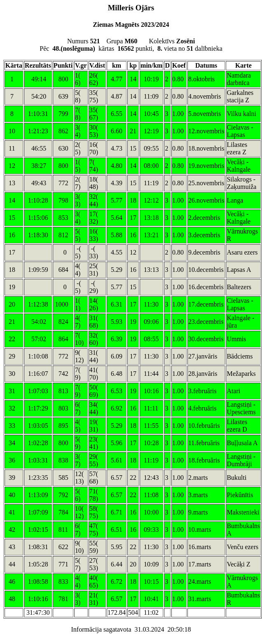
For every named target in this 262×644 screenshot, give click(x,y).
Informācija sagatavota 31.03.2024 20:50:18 (131, 629)
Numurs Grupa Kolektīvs (131, 41)
